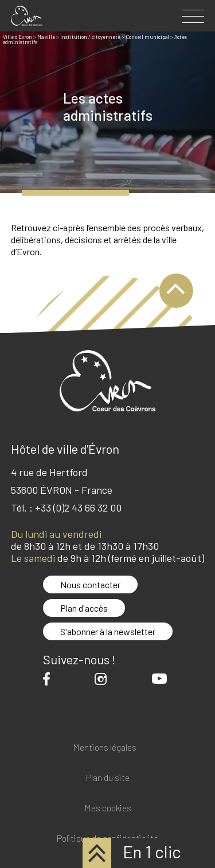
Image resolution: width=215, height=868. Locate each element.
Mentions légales (105, 748)
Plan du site (108, 778)
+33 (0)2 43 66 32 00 (78, 508)
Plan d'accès (84, 608)
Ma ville (46, 37)
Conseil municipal (147, 37)
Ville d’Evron (17, 37)
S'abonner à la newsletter (108, 631)
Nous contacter (90, 584)
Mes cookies (108, 808)
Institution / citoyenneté (90, 37)
